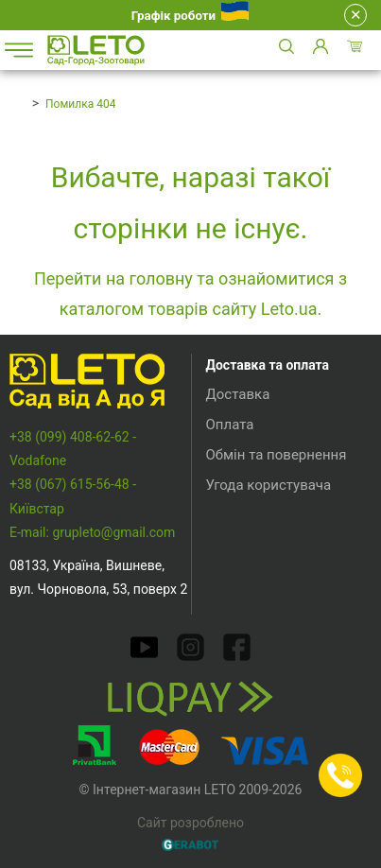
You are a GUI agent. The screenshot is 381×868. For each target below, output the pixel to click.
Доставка (238, 394)
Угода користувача (269, 485)
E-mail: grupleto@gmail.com (92, 532)
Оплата (230, 425)
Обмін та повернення (277, 455)
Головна (16, 104)
